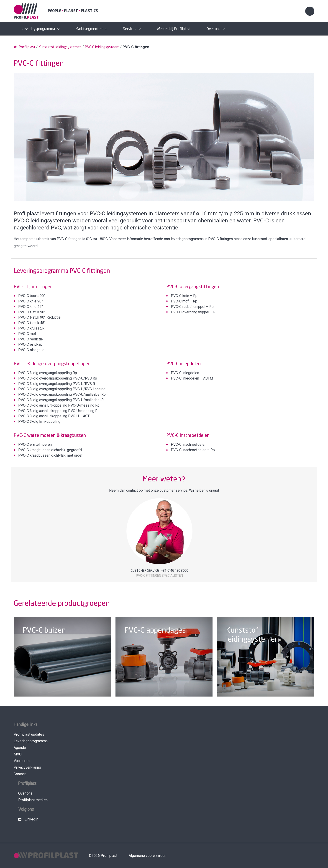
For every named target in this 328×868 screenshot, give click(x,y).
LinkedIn (28, 819)
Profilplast (24, 47)
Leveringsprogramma (38, 29)
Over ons (213, 29)
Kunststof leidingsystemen (60, 47)
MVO (18, 754)
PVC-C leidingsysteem (102, 47)
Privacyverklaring (27, 767)
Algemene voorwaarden (147, 856)
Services (130, 29)
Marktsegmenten (89, 29)
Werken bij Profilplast (174, 29)
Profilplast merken (33, 800)
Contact (20, 774)
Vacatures (22, 761)
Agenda (20, 748)
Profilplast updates (29, 734)
